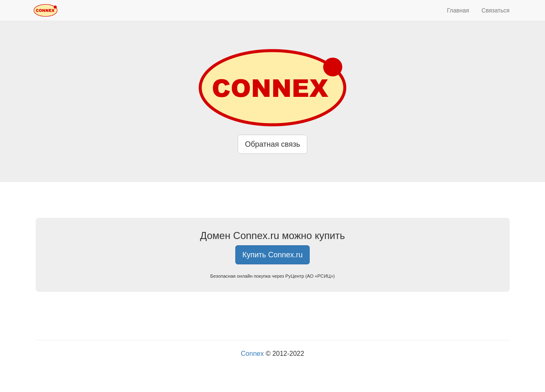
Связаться (495, 10)
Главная (458, 10)
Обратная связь (272, 144)
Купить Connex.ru (272, 255)
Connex (252, 354)
